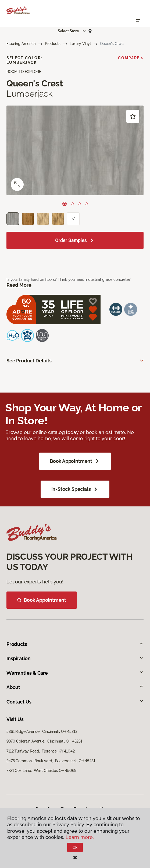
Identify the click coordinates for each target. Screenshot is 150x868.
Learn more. (80, 837)
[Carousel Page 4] (86, 204)
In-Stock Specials (75, 489)
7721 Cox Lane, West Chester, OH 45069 (41, 771)
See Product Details (29, 361)
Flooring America (21, 44)
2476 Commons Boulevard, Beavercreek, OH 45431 (51, 761)
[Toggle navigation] (138, 20)
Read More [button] (19, 285)
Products (53, 44)
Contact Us (75, 702)
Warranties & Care (75, 673)
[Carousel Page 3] (79, 204)
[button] (72, 31)
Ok (75, 847)
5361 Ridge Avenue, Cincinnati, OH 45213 (42, 731)
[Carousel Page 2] (72, 204)
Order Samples (71, 240)
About (75, 687)
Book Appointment (75, 461)
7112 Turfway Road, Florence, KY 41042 (41, 751)
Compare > (131, 58)
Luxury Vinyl (80, 44)
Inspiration (75, 658)
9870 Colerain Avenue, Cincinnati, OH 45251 (44, 741)
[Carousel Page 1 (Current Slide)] (65, 204)
